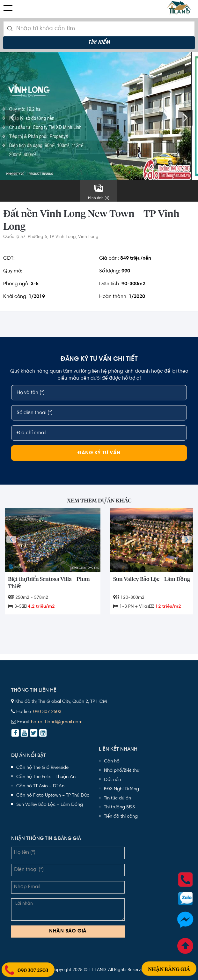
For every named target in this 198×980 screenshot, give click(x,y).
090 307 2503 (47, 712)
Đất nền (112, 780)
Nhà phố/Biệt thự (122, 771)
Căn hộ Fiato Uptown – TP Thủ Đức (53, 795)
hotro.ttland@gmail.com (57, 722)
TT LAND (97, 970)
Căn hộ (112, 761)
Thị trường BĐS (119, 807)
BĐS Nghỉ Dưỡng (121, 789)
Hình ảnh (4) (99, 192)
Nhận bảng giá (169, 961)
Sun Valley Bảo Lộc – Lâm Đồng (50, 805)
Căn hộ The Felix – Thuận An (46, 777)
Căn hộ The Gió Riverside (42, 768)
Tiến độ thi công (121, 817)
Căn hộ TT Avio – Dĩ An (40, 786)
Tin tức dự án (117, 798)
